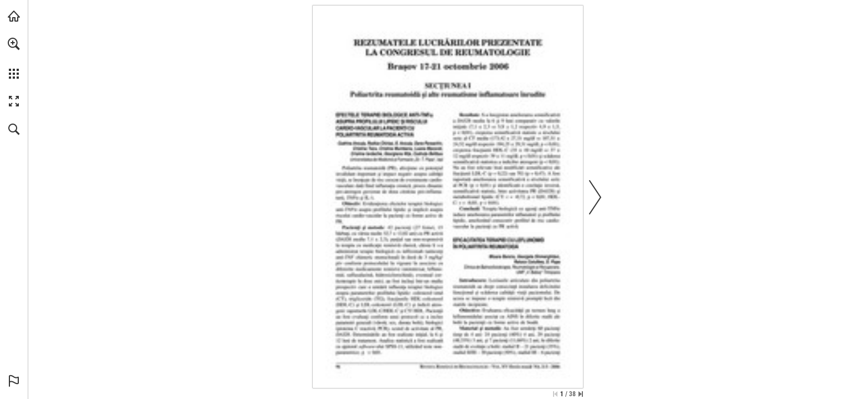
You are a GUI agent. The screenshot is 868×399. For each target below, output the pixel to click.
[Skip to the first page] (555, 394)
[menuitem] (14, 58)
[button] (14, 44)
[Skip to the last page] (581, 394)
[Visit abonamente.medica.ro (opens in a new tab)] (14, 16)
